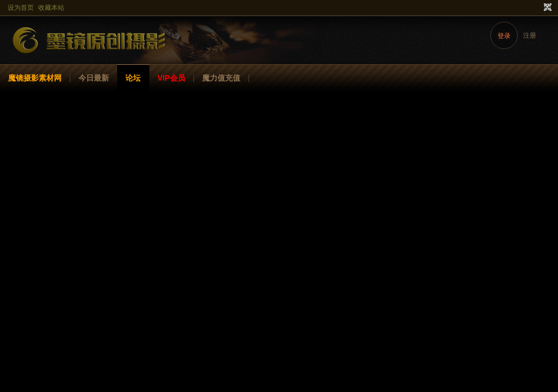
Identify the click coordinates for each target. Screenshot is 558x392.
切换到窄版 (546, 8)
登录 (504, 36)
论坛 (133, 78)
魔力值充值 (221, 78)
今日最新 (94, 78)
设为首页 (21, 8)
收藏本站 (51, 8)
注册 (530, 35)
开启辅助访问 (537, 8)
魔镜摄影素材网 (35, 78)
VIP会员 (171, 78)
